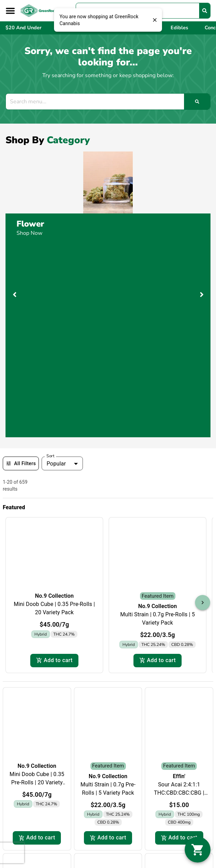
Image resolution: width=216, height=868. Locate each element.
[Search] (205, 11)
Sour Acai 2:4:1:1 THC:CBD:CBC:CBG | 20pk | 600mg (179, 609)
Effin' (179, 592)
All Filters (21, 463)
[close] (155, 20)
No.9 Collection (37, 582)
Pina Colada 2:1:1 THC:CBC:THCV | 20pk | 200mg (108, 775)
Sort (51, 456)
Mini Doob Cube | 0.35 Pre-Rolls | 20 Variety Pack (37, 599)
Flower (30, 224)
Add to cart (37, 654)
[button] (10, 11)
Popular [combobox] (56, 464)
